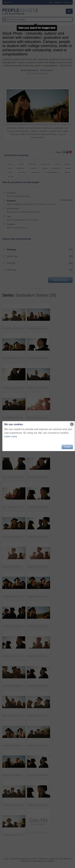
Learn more (11, 436)
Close (67, 447)
